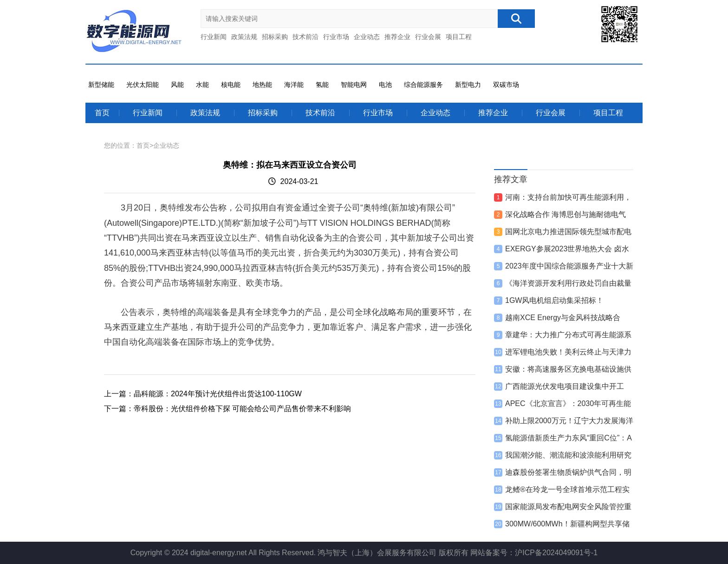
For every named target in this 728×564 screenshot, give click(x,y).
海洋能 (294, 85)
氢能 (322, 85)
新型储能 (101, 85)
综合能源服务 (423, 85)
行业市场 (336, 37)
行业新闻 (214, 37)
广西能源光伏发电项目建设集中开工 (565, 386)
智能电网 (354, 85)
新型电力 (468, 85)
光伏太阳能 (143, 85)
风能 (177, 85)
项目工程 (459, 37)
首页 (102, 113)
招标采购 (275, 37)
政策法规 (244, 37)
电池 (385, 85)
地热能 (262, 85)
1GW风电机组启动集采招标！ (554, 300)
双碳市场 (506, 85)
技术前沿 (305, 37)
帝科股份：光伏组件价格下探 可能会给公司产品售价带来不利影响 (242, 409)
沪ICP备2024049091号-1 (556, 553)
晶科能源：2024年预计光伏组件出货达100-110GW (218, 394)
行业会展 (428, 37)
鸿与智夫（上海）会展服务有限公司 (377, 553)
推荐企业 (397, 37)
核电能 (231, 85)
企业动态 (367, 37)
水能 (202, 85)
